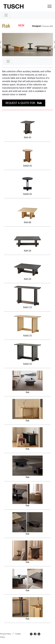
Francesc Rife (48, 26)
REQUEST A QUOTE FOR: (24, 103)
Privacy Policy (5, 634)
